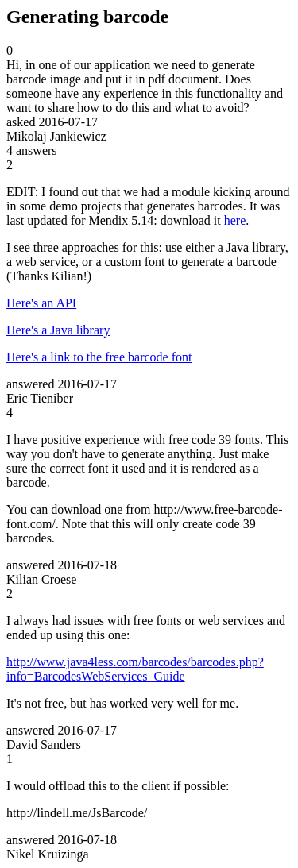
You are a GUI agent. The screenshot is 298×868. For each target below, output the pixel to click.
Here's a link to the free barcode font (99, 357)
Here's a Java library (58, 330)
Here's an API (41, 303)
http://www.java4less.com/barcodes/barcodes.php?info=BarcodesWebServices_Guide (135, 669)
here (235, 220)
